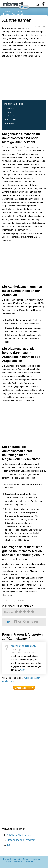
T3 (8, 845)
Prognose (11, 123)
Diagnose (11, 116)
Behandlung (12, 120)
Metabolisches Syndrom (21, 840)
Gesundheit (7, 12)
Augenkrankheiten (18, 14)
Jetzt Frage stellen (24, 688)
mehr (22, 670)
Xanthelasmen (9, 681)
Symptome (11, 112)
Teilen (7, 622)
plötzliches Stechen (23, 646)
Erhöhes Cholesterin (19, 835)
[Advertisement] (24, 78)
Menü (24, 7)
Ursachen (11, 108)
